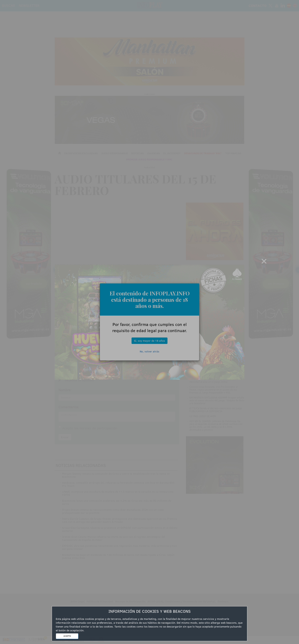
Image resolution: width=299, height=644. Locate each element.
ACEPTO (67, 636)
